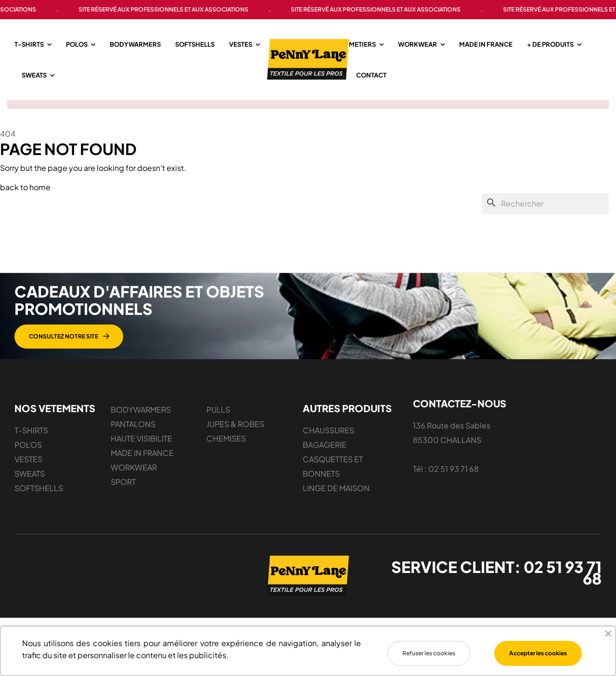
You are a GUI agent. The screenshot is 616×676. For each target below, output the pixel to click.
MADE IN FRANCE (142, 468)
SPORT (123, 497)
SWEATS (30, 489)
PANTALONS (133, 439)
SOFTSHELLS (39, 503)
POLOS (28, 460)
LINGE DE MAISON (336, 503)
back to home (25, 202)
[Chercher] (545, 219)
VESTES (28, 474)
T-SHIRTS (31, 446)
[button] (69, 352)
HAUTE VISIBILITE (141, 454)
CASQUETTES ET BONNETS (333, 482)
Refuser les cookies (429, 653)
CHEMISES (226, 454)
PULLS (218, 425)
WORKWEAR (134, 483)
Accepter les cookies (538, 653)
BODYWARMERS (141, 425)
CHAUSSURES (328, 446)
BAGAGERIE (325, 460)
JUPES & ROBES (235, 439)
